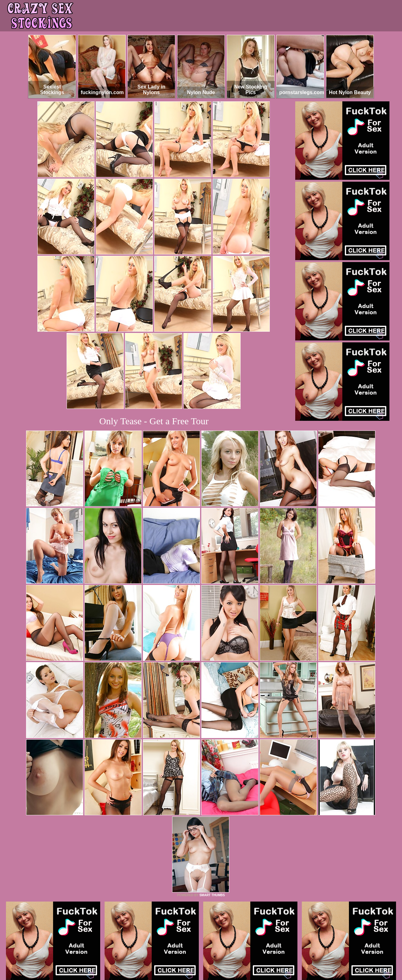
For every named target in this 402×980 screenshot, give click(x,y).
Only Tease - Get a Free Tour (154, 421)
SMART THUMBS (212, 895)
